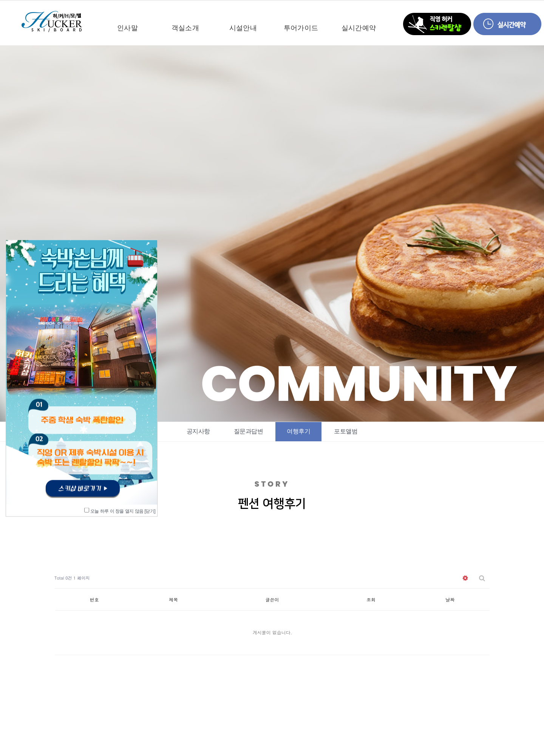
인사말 (127, 28)
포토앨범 (346, 431)
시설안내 (243, 28)
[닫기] (150, 511)
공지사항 (198, 431)
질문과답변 (249, 431)
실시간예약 (359, 28)
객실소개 (185, 28)
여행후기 (298, 431)
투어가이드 (301, 28)
